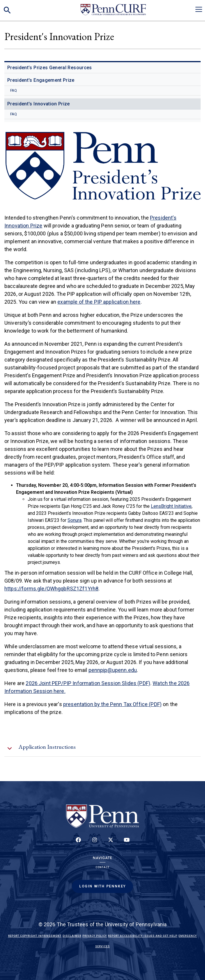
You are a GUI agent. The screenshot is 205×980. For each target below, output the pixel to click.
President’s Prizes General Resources (50, 68)
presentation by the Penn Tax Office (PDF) (112, 704)
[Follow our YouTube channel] (127, 843)
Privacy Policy (95, 936)
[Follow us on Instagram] (94, 843)
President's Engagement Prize (41, 80)
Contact (102, 867)
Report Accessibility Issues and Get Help (143, 936)
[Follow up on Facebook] (78, 843)
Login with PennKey (102, 886)
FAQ (14, 91)
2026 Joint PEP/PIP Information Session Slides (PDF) (88, 683)
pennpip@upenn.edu (113, 670)
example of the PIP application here (99, 302)
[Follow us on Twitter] (111, 843)
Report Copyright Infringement (35, 936)
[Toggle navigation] (199, 9)
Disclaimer (72, 936)
